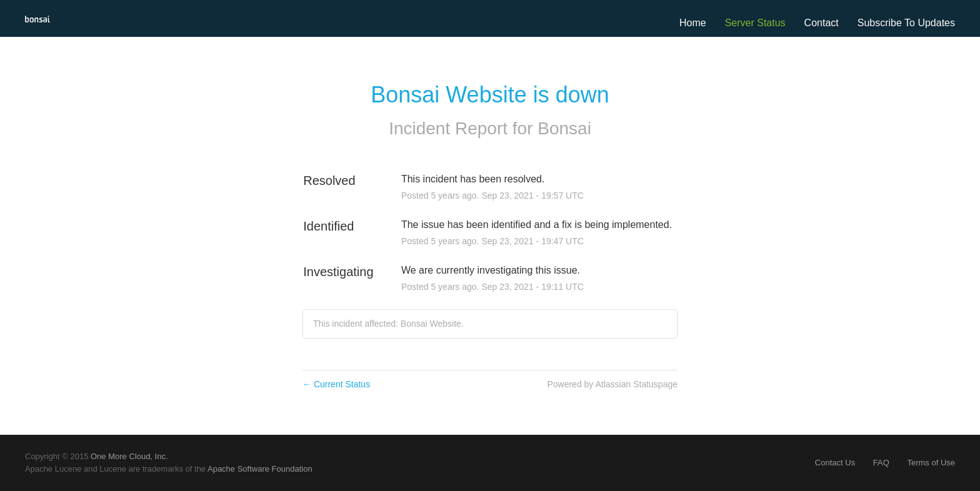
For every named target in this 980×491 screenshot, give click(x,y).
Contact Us (835, 463)
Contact (822, 23)
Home (693, 23)
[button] (906, 23)
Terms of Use (931, 463)
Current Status (336, 384)
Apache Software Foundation (260, 469)
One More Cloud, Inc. (129, 456)
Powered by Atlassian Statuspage (612, 384)
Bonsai (564, 128)
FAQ (881, 463)
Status (771, 23)
